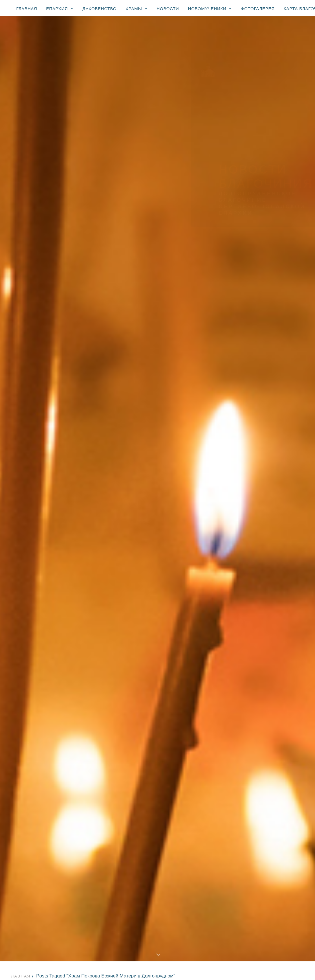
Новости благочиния (178, 199)
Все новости (80, 199)
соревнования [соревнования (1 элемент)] (261, 698)
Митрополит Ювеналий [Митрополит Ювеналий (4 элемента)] (270, 442)
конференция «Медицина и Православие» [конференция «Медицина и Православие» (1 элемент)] (273, 610)
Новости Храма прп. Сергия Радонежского (168, 232)
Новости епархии (125, 199)
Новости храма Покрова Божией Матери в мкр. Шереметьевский (116, 212)
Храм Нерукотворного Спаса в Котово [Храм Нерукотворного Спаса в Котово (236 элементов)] (269, 472)
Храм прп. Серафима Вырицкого (159, 883)
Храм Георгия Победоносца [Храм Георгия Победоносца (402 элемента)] (260, 460)
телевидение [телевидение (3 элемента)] (259, 731)
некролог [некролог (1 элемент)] (284, 637)
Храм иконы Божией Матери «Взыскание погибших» (159, 876)
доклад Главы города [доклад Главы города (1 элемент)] (269, 592)
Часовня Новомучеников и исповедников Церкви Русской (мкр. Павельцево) (159, 897)
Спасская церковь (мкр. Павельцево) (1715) (159, 862)
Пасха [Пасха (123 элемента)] (252, 450)
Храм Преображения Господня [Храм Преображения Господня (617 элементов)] (267, 525)
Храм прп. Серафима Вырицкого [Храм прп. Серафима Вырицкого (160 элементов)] (267, 553)
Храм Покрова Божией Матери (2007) (159, 856)
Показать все (42, 199)
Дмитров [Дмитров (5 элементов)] (289, 397)
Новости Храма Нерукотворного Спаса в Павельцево (116, 225)
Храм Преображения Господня (159, 835)
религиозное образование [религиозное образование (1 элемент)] (260, 688)
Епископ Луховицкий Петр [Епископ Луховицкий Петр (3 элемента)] (274, 417)
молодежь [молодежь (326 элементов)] (256, 637)
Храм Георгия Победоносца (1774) (159, 842)
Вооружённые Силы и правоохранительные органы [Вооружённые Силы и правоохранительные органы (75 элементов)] (269, 385)
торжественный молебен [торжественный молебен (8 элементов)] (273, 747)
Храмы (136, 8)
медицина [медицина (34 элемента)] (256, 628)
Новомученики (210, 8)
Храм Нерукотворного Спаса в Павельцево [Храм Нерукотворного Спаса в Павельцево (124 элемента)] (269, 484)
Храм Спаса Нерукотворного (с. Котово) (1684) (159, 849)
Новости (168, 9)
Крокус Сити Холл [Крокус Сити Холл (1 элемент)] (265, 434)
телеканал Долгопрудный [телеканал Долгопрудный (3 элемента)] (274, 739)
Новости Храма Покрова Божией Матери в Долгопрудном (116, 219)
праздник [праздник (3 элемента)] (255, 661)
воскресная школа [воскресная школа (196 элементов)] (266, 584)
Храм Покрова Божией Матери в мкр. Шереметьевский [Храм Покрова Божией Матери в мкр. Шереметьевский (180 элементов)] (269, 511)
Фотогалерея (258, 9)
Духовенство (99, 9)
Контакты (158, 966)
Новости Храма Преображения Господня (68, 205)
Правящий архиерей (159, 800)
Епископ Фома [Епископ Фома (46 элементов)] (261, 426)
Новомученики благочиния (159, 925)
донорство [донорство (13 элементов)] (257, 600)
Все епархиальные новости (159, 814)
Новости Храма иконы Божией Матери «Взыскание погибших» (98, 245)
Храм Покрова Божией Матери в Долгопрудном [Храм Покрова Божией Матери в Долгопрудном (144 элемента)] (272, 497)
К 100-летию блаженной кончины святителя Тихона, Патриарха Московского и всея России (159, 932)
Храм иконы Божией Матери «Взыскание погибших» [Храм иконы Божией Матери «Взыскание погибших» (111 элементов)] (267, 539)
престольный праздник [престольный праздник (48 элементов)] (271, 669)
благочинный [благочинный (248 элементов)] (260, 575)
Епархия (60, 8)
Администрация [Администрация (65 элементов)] (263, 365)
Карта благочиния (157, 959)
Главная (27, 9)
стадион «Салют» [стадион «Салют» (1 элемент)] (264, 722)
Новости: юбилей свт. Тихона (159, 939)
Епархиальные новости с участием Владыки (159, 807)
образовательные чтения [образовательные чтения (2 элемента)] (274, 653)
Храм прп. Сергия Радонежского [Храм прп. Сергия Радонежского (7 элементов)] (264, 565)
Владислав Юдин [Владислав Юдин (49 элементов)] (264, 373)
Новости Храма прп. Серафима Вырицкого (63, 232)
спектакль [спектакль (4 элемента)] (257, 714)
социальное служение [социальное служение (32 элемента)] (270, 706)
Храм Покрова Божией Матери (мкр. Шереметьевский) (159, 869)
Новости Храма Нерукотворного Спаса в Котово (116, 238)
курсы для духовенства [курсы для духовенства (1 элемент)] (271, 620)
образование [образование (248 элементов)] (260, 645)
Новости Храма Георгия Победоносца (168, 205)
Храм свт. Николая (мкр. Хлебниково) (159, 890)
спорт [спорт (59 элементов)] (281, 714)
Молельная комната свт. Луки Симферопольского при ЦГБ (159, 904)
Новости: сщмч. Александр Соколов (159, 946)
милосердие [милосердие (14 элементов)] (286, 628)
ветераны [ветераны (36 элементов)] (292, 575)
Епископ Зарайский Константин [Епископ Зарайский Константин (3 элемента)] (267, 407)
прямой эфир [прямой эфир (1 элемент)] (260, 678)
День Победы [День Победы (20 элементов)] (260, 397)
